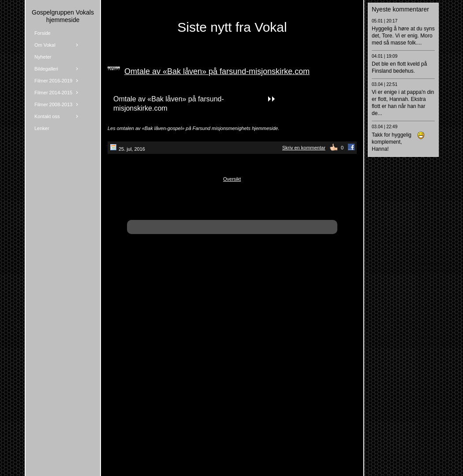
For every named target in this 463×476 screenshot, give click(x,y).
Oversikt (232, 179)
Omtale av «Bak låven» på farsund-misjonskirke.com (217, 71)
